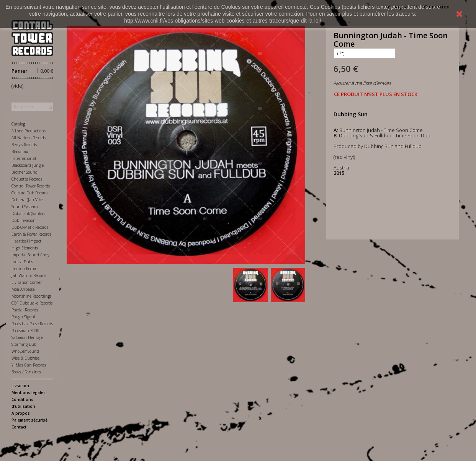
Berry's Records (24, 145)
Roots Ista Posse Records (32, 324)
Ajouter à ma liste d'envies (362, 83)
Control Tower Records (31, 186)
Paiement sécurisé (29, 420)
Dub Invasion (24, 220)
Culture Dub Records (30, 193)
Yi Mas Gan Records (29, 365)
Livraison (20, 386)
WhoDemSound (25, 351)
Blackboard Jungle (28, 165)
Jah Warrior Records (29, 275)
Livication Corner (27, 282)
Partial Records (25, 310)
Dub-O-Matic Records (30, 227)
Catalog (18, 124)
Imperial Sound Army (30, 255)
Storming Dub (24, 344)
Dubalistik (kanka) (28, 213)
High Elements (25, 248)
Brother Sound (25, 172)
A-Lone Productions (29, 131)
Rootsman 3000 (25, 331)
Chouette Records (27, 179)
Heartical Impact (26, 241)
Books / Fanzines (26, 372)
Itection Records (25, 269)
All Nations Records (29, 138)
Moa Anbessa (23, 289)
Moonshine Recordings (31, 296)
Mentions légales (29, 393)
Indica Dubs (22, 262)
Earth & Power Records (31, 234)
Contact (19, 427)
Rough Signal (23, 317)
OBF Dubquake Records (32, 303)
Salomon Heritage (27, 337)
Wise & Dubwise (25, 358)
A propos (21, 413)
